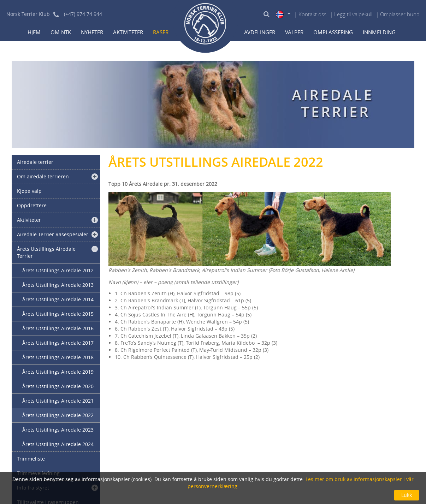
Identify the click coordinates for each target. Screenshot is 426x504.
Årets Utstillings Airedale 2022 (58, 415)
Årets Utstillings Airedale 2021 (58, 401)
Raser (161, 32)
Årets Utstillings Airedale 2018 (58, 357)
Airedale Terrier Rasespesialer (53, 234)
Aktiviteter (128, 32)
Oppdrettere (32, 205)
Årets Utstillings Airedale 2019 (58, 372)
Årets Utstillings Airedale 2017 (58, 343)
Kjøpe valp (29, 191)
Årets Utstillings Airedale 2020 (58, 386)
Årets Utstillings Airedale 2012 (58, 270)
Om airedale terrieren (43, 176)
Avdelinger (260, 32)
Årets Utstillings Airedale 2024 (58, 444)
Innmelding (379, 32)
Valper (294, 32)
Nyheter (92, 32)
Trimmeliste (31, 459)
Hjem (34, 32)
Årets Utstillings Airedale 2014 (58, 299)
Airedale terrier (35, 162)
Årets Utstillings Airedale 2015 (58, 314)
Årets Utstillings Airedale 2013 (58, 285)
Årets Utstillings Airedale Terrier (46, 252)
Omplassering (333, 32)
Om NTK (61, 32)
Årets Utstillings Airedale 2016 (58, 328)
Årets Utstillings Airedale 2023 (58, 430)
